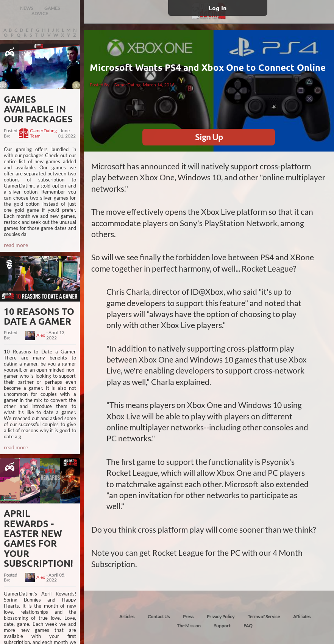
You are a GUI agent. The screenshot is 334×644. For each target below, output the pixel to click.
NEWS (27, 8)
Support (222, 626)
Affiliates (302, 617)
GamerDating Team (43, 133)
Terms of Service (264, 617)
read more (16, 245)
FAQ (248, 626)
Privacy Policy (221, 617)
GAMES (52, 8)
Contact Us (159, 617)
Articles (127, 617)
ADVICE (40, 13)
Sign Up (209, 137)
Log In (218, 8)
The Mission (189, 626)
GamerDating (127, 85)
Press (188, 617)
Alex (41, 335)
